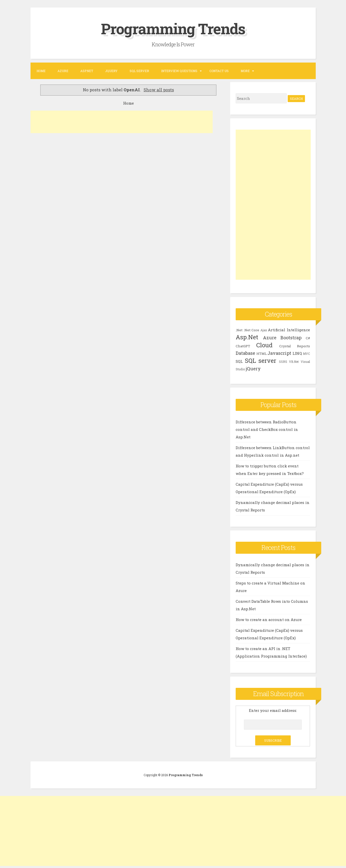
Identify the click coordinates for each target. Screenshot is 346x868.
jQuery (253, 368)
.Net (239, 330)
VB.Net (294, 361)
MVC (306, 353)
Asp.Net (247, 337)
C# (308, 338)
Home (41, 71)
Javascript (279, 353)
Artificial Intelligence (289, 330)
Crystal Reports (295, 346)
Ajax (264, 330)
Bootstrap (291, 337)
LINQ (297, 353)
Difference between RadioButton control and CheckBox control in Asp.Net (267, 429)
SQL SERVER (139, 71)
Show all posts (159, 90)
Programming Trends (173, 28)
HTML (262, 353)
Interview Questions (179, 71)
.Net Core (252, 330)
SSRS (283, 361)
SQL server (261, 360)
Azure (63, 71)
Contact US (219, 71)
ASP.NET (87, 71)
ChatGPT (243, 346)
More (245, 71)
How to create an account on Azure (269, 619)
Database (245, 353)
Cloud (264, 345)
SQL (239, 361)
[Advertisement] (122, 122)
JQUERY (111, 71)
